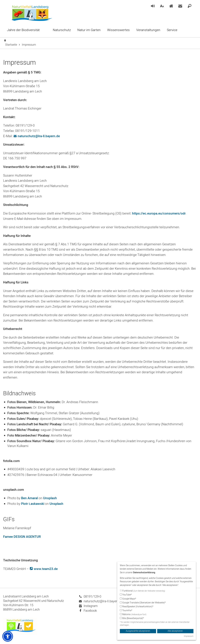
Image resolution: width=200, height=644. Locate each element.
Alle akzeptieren (175, 631)
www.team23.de (46, 569)
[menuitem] (153, 6)
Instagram (88, 606)
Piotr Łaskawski (33, 504)
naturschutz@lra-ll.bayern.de (39, 136)
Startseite (11, 45)
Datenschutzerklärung (144, 573)
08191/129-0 (90, 597)
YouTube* (126, 595)
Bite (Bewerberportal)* (132, 618)
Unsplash (50, 498)
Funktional (142, 591)
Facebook (88, 611)
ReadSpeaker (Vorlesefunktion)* (137, 607)
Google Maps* (128, 599)
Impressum (189, 636)
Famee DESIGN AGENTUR (22, 537)
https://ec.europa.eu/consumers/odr (159, 213)
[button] (8, 636)
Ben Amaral (29, 498)
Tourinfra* (126, 610)
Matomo (133, 614)
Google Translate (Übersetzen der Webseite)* (143, 603)
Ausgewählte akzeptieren (138, 631)
